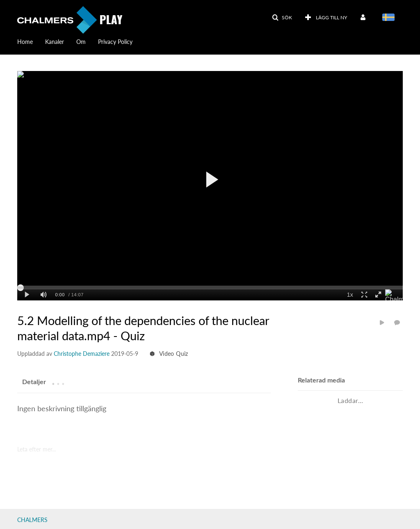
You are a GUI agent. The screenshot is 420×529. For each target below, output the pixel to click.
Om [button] (81, 42)
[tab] (34, 382)
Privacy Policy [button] (115, 42)
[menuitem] (31, 41)
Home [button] (25, 42)
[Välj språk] (390, 18)
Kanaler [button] (55, 42)
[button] (282, 18)
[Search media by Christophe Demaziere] (82, 354)
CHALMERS (32, 520)
